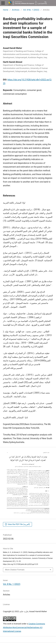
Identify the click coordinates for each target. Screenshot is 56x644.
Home (6, 10)
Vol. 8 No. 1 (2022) (31, 10)
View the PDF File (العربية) (19, 524)
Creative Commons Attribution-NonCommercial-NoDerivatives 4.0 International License (24, 627)
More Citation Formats (15, 570)
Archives (16, 10)
